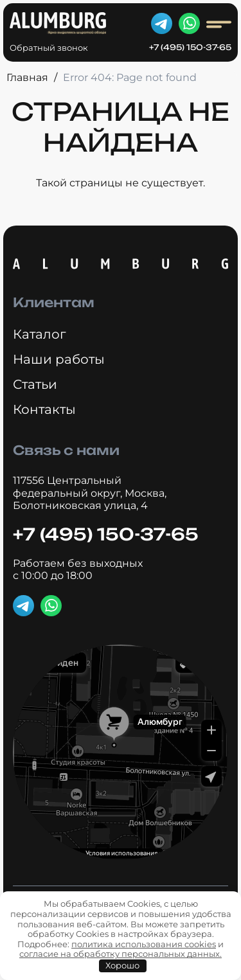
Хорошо (122, 965)
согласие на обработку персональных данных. (121, 954)
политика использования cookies (144, 944)
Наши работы (59, 359)
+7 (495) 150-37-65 (190, 48)
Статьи (35, 384)
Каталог (40, 334)
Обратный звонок (49, 48)
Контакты (44, 409)
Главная (27, 77)
